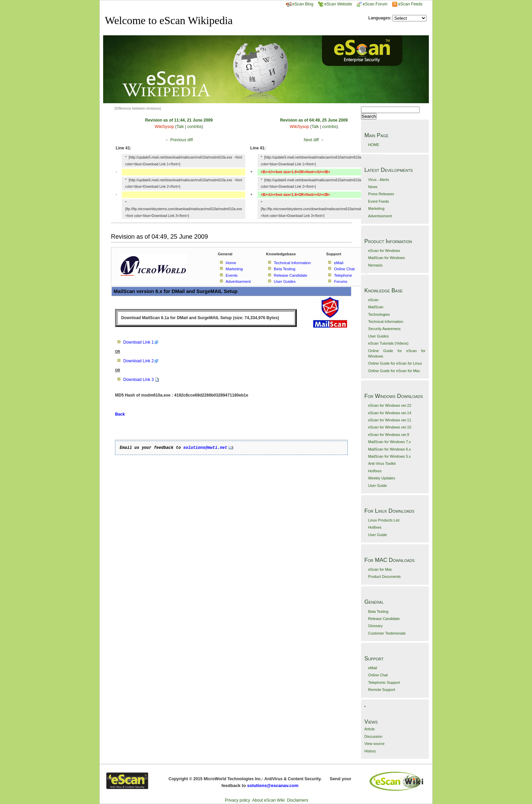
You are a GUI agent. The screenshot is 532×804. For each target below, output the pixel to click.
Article (369, 729)
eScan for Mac (380, 569)
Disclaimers (298, 800)
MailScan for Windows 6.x (389, 449)
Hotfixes (375, 471)
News (373, 187)
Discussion (373, 736)
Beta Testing (378, 611)
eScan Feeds (410, 4)
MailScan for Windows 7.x (389, 442)
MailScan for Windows (386, 258)
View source (374, 744)
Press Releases (381, 194)
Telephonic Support (384, 682)
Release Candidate (384, 619)
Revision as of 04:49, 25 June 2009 (314, 120)
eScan (373, 300)
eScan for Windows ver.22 (390, 405)
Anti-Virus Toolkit (382, 463)
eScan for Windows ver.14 (390, 413)
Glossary (375, 626)
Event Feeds (378, 201)
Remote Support (382, 690)
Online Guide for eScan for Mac (394, 371)
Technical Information (386, 322)
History (370, 751)
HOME (374, 145)
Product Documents (384, 577)
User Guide (377, 486)
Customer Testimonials (387, 633)
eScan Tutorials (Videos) (388, 343)
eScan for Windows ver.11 (390, 420)
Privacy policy (237, 800)
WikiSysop (164, 127)
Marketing (376, 208)
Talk (180, 127)
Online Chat (378, 675)
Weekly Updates (382, 478)
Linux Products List (384, 520)
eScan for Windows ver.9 (389, 435)
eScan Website (335, 4)
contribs (195, 127)
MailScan (376, 307)
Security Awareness (384, 329)
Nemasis (375, 265)
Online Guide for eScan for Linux (395, 363)
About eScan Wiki (268, 800)
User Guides (378, 336)
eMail (373, 668)
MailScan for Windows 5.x (389, 456)
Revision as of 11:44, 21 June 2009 (179, 120)
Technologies (379, 314)
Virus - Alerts (379, 180)
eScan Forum (372, 4)
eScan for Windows (384, 251)
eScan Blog (300, 4)
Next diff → (314, 140)
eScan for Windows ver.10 (390, 427)
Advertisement (380, 216)
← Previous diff (179, 140)
